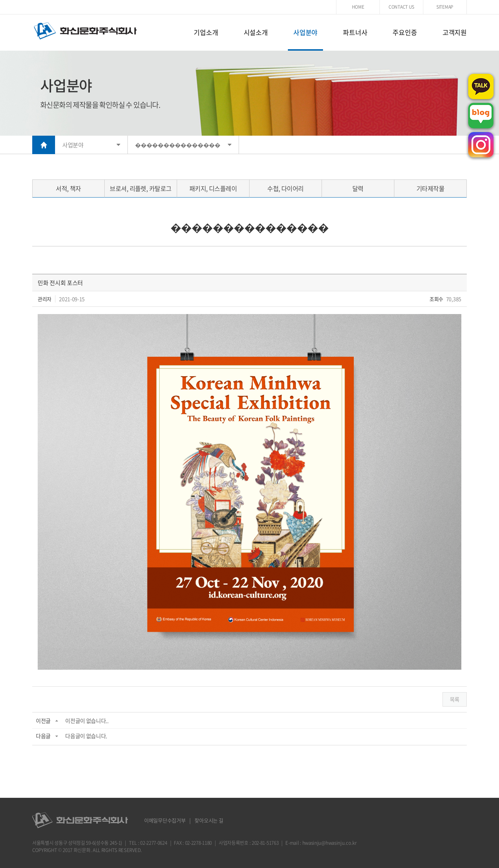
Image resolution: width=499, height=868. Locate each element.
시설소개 (256, 32)
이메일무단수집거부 (165, 820)
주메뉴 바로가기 (0, 0)
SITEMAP (445, 7)
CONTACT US (401, 7)
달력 (358, 188)
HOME (358, 7)
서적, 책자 (68, 188)
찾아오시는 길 (209, 820)
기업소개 (206, 32)
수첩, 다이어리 (286, 188)
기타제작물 (430, 188)
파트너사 (355, 32)
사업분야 (305, 32)
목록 (455, 699)
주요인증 (405, 32)
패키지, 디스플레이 (213, 188)
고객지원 (455, 32)
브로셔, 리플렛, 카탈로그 (141, 188)
